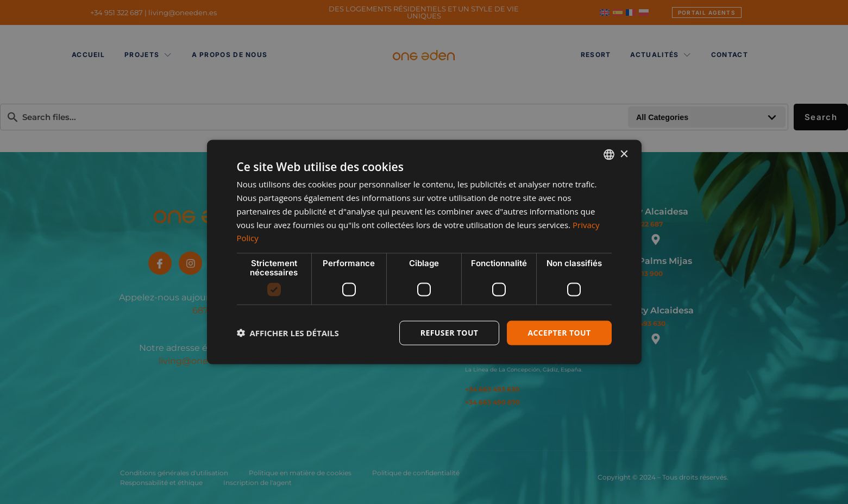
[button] (288, 333)
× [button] (624, 154)
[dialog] (424, 252)
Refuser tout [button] (450, 333)
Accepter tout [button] (559, 333)
